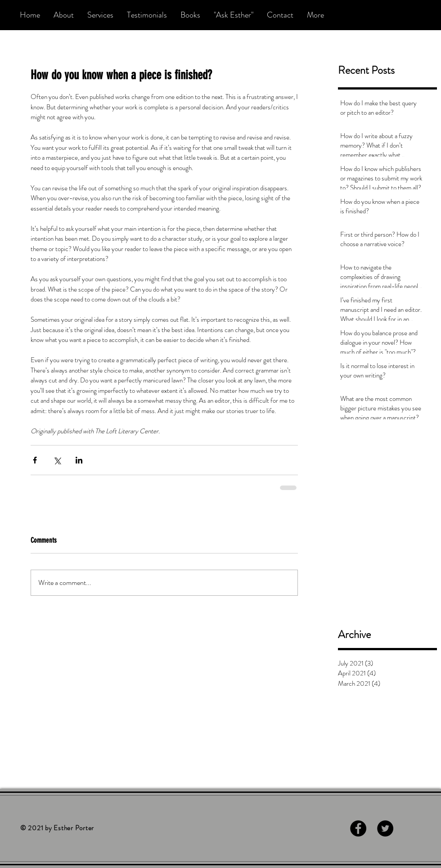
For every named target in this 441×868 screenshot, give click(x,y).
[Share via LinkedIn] (79, 460)
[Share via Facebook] (35, 460)
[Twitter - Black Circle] (385, 828)
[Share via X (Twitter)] (57, 460)
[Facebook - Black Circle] (358, 828)
